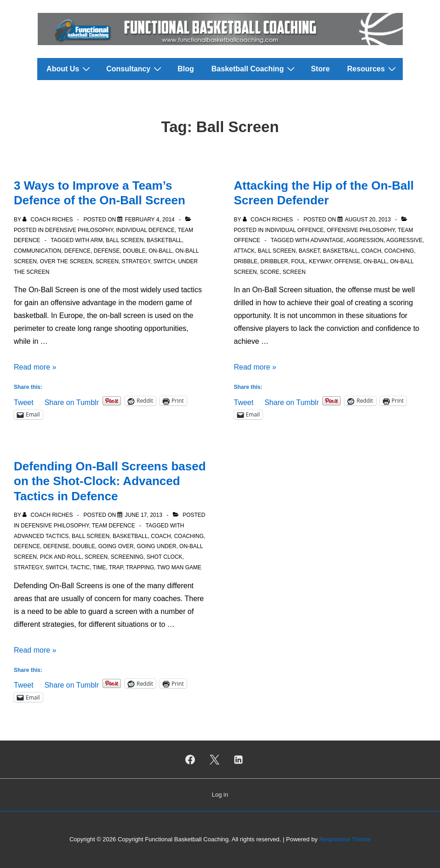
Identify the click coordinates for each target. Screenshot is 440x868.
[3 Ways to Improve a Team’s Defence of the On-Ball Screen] (149, 220)
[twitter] (214, 759)
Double (134, 251)
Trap (116, 567)
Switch (164, 261)
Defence (77, 251)
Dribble (246, 261)
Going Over (116, 546)
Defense (107, 251)
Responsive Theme (345, 839)
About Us (69, 69)
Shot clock (165, 557)
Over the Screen (66, 261)
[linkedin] (239, 759)
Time (100, 567)
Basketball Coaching (254, 69)
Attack (245, 251)
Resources (373, 69)
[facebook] (190, 759)
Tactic (80, 567)
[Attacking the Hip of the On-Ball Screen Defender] (368, 220)
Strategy (136, 261)
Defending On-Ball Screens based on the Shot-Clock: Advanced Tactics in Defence (110, 481)
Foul (298, 261)
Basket (309, 251)
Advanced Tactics (41, 536)
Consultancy (135, 69)
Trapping (140, 567)
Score (270, 272)
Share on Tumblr (72, 402)
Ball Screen (125, 240)
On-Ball (160, 251)
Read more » (35, 367)
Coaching (399, 251)
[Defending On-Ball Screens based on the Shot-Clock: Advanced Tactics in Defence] (143, 515)
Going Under (156, 546)
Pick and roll (61, 557)
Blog (186, 69)
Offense (347, 261)
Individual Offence (295, 230)
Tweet (24, 402)
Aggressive (404, 240)
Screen (107, 261)
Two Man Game (179, 567)
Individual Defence (146, 230)
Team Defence (114, 526)
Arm (97, 240)
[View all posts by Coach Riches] (49, 220)
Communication (37, 251)
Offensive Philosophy (361, 230)
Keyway (320, 261)
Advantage (327, 240)
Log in (220, 795)
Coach (371, 251)
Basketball (164, 240)
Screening (127, 557)
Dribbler (274, 261)
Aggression (365, 240)
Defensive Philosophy (79, 230)
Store (320, 69)
